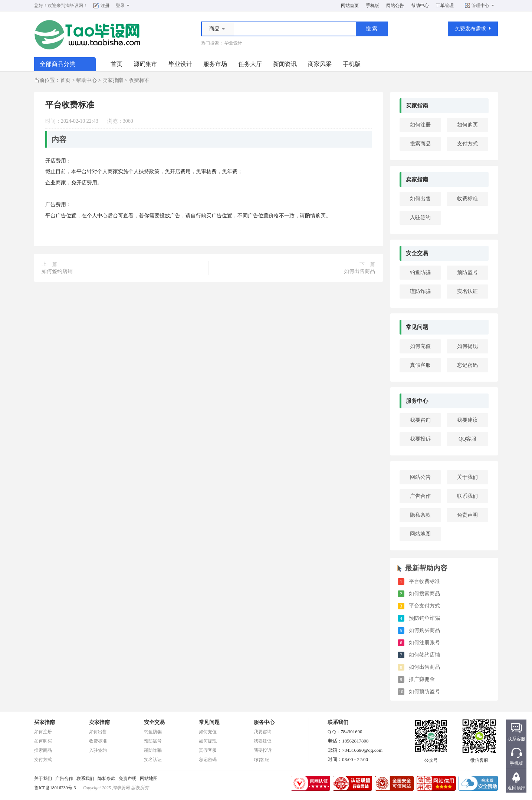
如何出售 (420, 199)
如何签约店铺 (57, 271)
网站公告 (395, 6)
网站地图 (420, 534)
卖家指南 (113, 80)
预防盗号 (467, 272)
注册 (105, 6)
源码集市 (145, 64)
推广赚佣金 (422, 679)
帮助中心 (420, 6)
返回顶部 (516, 788)
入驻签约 (420, 218)
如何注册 (420, 125)
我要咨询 (420, 420)
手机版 (372, 6)
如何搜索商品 (424, 594)
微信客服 (479, 758)
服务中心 (417, 401)
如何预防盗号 (424, 692)
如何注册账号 (424, 643)
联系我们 (467, 496)
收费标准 (139, 80)
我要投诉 (420, 439)
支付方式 (467, 144)
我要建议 (467, 420)
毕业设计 (233, 43)
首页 (116, 64)
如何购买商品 (424, 630)
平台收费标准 (424, 581)
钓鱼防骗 (420, 272)
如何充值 (420, 346)
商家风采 (320, 64)
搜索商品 (420, 144)
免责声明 (467, 515)
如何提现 (467, 346)
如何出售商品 (359, 271)
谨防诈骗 (420, 291)
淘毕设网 (74, 6)
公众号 (431, 758)
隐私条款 (420, 515)
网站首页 (350, 6)
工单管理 (445, 6)
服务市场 (215, 64)
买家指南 (417, 106)
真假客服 (420, 365)
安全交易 (417, 253)
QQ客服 (467, 439)
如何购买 (467, 125)
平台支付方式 (424, 606)
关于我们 (467, 477)
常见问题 (417, 327)
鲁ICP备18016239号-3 (55, 788)
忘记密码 (467, 365)
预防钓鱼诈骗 (424, 618)
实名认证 (467, 291)
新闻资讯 (285, 64)
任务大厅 (250, 64)
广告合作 (420, 496)
